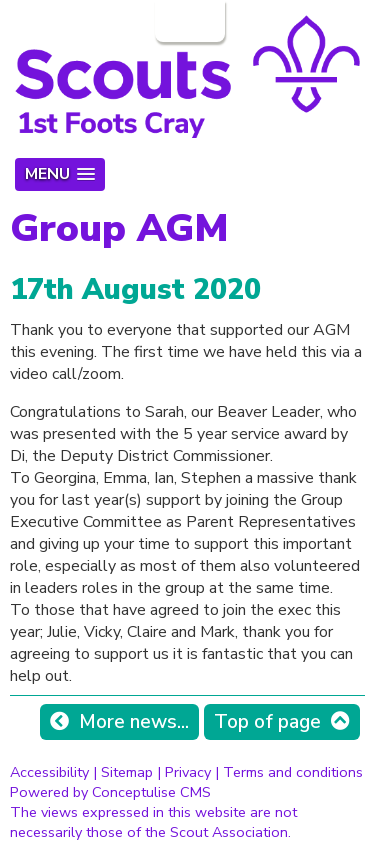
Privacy (188, 772)
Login (188, 21)
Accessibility (49, 772)
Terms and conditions (293, 772)
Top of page (267, 722)
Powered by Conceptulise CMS (110, 792)
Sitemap (127, 772)
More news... (134, 722)
